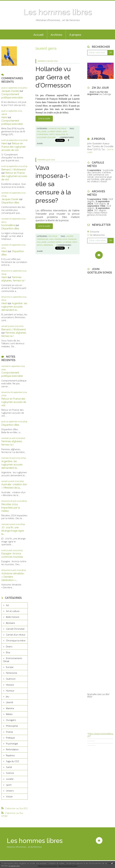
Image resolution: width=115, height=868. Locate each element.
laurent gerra (54, 132)
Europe (10, 667)
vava (51, 239)
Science (10, 773)
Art (7, 605)
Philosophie (12, 726)
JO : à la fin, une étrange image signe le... (13, 531)
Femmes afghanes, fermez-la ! (13, 279)
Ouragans (11, 720)
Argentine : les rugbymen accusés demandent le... (14, 307)
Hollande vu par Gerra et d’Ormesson (53, 77)
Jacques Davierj (10, 91)
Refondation (12, 749)
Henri (4, 117)
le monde (67, 242)
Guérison (11, 679)
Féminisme (12, 673)
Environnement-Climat (13, 660)
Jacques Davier (10, 199)
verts (52, 134)
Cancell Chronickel (15, 629)
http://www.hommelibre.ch (100, 735)
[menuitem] (38, 34)
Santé (9, 767)
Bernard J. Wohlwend (13, 169)
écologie (52, 137)
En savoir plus (14, 866)
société (10, 779)
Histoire (10, 685)
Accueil (38, 35)
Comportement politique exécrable (12, 96)
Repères (10, 755)
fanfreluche (61, 239)
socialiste (60, 134)
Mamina (10, 708)
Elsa (8, 652)
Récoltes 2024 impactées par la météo (11, 508)
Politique (10, 738)
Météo (9, 714)
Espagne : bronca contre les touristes (12, 555)
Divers (9, 646)
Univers (10, 791)
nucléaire (42, 137)
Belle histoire (13, 617)
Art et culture (13, 611)
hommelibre (8, 225)
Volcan (9, 796)
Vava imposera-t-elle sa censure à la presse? (53, 184)
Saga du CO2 (13, 761)
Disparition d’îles (10, 202)
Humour (10, 691)
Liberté (10, 702)
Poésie (10, 732)
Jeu (8, 696)
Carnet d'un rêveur (16, 635)
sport (9, 785)
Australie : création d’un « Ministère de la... (14, 486)
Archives (56, 35)
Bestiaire (10, 623)
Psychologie (12, 744)
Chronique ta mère (16, 640)
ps (67, 134)
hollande (42, 132)
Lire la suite (44, 118)
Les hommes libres (58, 12)
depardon (48, 245)
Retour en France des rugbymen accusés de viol (14, 147)
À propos (75, 35)
